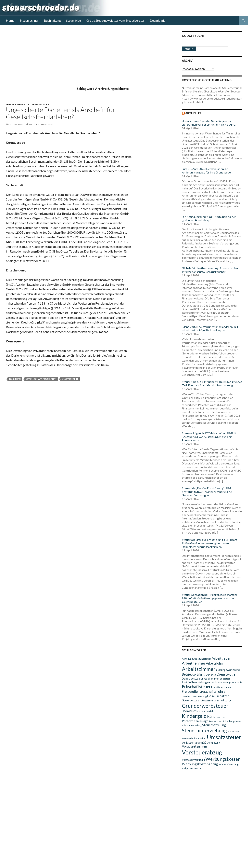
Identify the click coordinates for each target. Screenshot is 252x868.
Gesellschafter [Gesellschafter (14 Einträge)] (218, 696)
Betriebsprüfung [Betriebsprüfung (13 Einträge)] (194, 674)
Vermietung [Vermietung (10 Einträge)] (213, 743)
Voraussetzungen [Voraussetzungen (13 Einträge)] (194, 746)
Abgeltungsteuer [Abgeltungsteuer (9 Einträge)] (202, 659)
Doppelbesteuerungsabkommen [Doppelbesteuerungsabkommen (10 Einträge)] (201, 679)
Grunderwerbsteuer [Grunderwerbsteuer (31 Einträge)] (205, 706)
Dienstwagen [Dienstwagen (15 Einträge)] (227, 674)
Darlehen (15, 379)
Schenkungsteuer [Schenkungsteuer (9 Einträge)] (232, 721)
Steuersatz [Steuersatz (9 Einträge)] (233, 731)
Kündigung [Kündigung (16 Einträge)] (216, 716)
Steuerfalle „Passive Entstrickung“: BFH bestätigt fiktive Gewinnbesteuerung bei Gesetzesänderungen (207, 492)
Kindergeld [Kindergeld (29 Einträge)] (194, 716)
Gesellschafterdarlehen (41, 379)
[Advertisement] (90, 59)
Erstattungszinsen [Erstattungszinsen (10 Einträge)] (221, 687)
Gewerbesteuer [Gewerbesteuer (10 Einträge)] (191, 700)
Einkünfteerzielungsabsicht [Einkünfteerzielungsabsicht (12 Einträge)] (200, 682)
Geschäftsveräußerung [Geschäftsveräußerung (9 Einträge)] (194, 696)
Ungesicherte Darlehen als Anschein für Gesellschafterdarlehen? (61, 113)
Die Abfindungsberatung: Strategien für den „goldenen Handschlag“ (209, 219)
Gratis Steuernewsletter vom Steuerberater (115, 20)
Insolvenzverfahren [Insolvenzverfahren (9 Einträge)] (207, 711)
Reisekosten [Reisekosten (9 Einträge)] (215, 721)
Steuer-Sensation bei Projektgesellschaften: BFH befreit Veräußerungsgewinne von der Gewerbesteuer (209, 598)
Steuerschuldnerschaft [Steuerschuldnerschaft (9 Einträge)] (194, 738)
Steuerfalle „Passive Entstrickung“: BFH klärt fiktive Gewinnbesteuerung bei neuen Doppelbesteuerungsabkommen (209, 543)
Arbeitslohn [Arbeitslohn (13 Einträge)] (214, 663)
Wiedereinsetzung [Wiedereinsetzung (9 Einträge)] (228, 764)
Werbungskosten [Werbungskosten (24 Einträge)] (223, 759)
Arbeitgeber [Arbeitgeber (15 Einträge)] (221, 658)
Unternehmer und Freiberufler (27, 104)
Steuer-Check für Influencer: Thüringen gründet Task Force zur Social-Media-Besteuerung (212, 384)
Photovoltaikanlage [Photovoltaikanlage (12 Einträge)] (195, 721)
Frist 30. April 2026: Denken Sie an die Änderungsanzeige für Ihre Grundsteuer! (207, 171)
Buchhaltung (52, 20)
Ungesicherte (70, 379)
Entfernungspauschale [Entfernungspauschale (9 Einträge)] (230, 682)
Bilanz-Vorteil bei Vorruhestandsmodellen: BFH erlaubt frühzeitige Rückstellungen (211, 329)
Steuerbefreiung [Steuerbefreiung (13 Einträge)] (214, 725)
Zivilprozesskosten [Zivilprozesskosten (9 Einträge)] (192, 768)
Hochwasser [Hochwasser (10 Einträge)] (189, 711)
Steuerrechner (29, 20)
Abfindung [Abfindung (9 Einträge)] (187, 659)
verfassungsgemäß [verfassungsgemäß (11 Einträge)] (194, 743)
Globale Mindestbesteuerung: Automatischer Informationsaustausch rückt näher (210, 270)
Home (10, 20)
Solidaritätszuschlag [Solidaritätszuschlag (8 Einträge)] (192, 725)
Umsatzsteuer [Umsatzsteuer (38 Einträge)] (224, 737)
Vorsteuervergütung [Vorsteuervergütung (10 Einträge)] (193, 760)
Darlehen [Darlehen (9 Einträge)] (211, 675)
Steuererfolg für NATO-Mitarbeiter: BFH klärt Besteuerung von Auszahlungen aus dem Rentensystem (210, 437)
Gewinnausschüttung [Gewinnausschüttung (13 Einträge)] (216, 700)
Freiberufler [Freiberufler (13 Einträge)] (190, 691)
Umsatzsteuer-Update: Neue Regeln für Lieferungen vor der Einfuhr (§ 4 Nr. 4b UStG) (209, 123)
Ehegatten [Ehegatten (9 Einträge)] (225, 679)
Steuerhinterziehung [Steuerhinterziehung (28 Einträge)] (204, 730)
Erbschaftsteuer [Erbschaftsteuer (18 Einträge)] (196, 686)
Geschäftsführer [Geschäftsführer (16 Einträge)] (213, 691)
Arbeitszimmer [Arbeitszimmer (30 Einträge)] (199, 669)
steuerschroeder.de (42, 124)
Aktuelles (193, 113)
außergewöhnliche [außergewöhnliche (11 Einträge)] (228, 670)
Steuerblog (74, 20)
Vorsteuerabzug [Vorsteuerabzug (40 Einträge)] (202, 752)
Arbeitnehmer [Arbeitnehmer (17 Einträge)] (194, 663)
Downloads (157, 20)
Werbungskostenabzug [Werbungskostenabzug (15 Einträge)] (200, 764)
